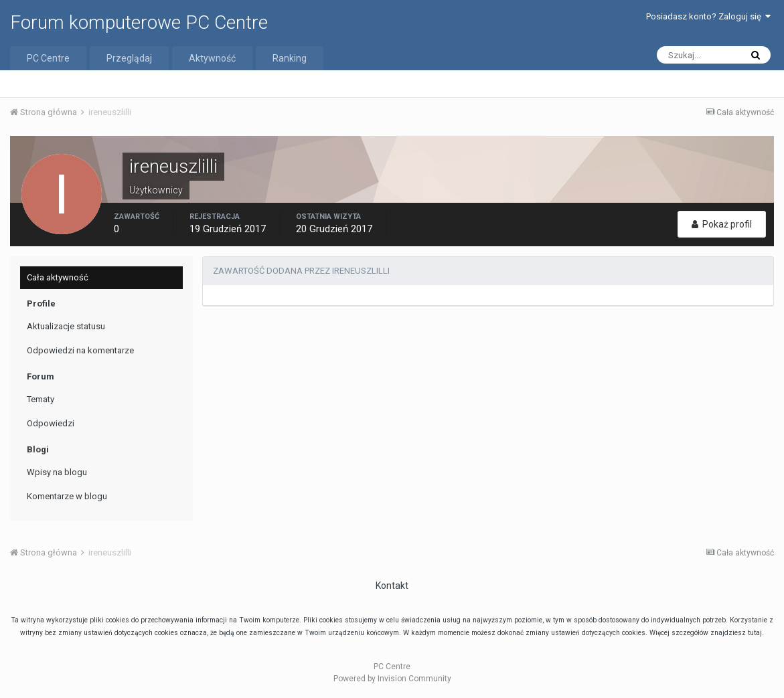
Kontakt (392, 586)
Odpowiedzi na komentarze (80, 350)
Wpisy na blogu (57, 472)
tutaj (755, 633)
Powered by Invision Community (392, 679)
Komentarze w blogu (67, 496)
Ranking (290, 58)
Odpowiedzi (51, 423)
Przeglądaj (129, 58)
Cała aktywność (58, 277)
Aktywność (212, 58)
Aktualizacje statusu (66, 326)
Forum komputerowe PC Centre (139, 22)
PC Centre (48, 58)
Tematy (41, 399)
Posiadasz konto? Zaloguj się (708, 16)
